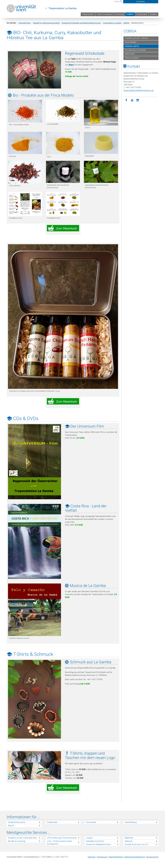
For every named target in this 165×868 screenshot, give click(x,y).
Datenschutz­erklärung (135, 857)
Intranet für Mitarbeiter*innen (98, 844)
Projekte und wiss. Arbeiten (137, 38)
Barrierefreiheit (116, 857)
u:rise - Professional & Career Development (59, 843)
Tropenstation (88, 14)
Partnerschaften (132, 58)
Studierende (52, 822)
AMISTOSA (130, 54)
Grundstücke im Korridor (135, 50)
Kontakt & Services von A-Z (137, 844)
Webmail (129, 841)
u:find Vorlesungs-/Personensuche (62, 838)
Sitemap (91, 857)
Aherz (71, 65)
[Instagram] (138, 100)
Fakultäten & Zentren (95, 841)
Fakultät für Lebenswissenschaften (46, 23)
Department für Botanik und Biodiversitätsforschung (81, 23)
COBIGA (130, 14)
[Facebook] (126, 100)
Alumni (11, 826)
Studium (153, 14)
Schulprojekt (142, 14)
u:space (89, 838)
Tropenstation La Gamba (63, 8)
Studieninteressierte (17, 822)
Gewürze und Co (132, 46)
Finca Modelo (131, 42)
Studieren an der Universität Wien (22, 838)
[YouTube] (132, 100)
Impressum (102, 857)
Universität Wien (25, 23)
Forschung (119, 14)
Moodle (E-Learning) (17, 841)
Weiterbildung (131, 822)
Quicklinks (141, 2)
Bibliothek (129, 838)
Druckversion (152, 857)
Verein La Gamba (104, 14)
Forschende (91, 822)
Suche (118, 1)
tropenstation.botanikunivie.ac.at (138, 90)
